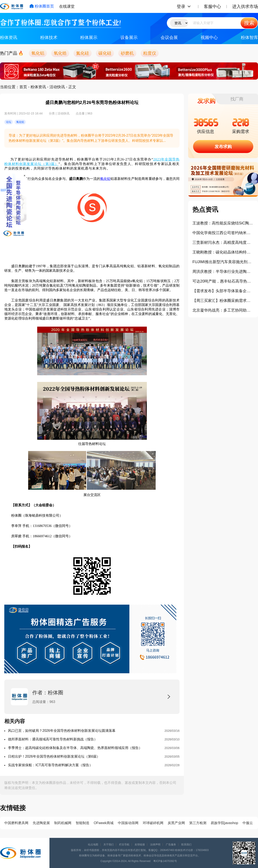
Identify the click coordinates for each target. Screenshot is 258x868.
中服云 (248, 823)
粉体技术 (49, 37)
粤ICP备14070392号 (165, 861)
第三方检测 (198, 823)
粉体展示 (89, 37)
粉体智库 (249, 37)
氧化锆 (60, 53)
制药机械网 (63, 823)
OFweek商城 (104, 823)
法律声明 (155, 845)
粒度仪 (150, 53)
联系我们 (186, 845)
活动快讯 (57, 87)
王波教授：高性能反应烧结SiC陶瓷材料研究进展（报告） (223, 223)
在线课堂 (67, 6)
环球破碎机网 (153, 823)
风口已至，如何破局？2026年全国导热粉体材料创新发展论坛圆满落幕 (62, 731)
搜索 (249, 23)
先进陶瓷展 (41, 823)
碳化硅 (105, 53)
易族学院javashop (224, 823)
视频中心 (209, 37)
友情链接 (140, 845)
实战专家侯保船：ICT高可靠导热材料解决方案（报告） (50, 765)
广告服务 (171, 845)
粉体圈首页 (42, 6)
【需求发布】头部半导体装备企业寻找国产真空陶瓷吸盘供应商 (223, 291)
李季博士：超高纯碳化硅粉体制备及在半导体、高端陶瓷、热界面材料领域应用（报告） (75, 748)
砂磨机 (127, 53)
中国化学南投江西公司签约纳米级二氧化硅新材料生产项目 (223, 233)
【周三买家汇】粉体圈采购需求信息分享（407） (223, 301)
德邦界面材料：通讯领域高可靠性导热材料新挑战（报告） (53, 739)
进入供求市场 (245, 6)
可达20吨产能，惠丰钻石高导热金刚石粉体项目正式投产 (223, 281)
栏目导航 (124, 845)
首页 (23, 87)
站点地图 (93, 845)
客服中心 (212, 6)
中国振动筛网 (128, 823)
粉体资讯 (9, 37)
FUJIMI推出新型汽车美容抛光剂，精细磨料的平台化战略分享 (223, 262)
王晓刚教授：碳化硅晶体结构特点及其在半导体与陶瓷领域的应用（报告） (223, 252)
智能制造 (83, 823)
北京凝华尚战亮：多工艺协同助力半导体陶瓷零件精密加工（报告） (223, 310)
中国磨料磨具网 (16, 823)
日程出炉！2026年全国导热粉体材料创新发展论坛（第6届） (54, 756)
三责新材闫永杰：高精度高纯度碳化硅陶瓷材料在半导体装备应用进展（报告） (223, 242)
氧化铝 (38, 53)
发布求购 (223, 147)
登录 (181, 6)
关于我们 (109, 845)
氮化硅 (83, 53)
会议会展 (169, 37)
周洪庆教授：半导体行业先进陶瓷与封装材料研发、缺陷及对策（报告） (223, 272)
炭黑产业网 (176, 823)
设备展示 (129, 37)
